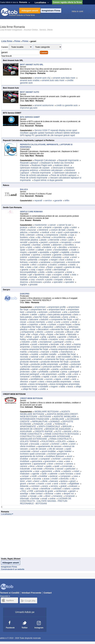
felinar (29, 337)
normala (33, 277)
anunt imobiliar (49, 451)
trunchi (41, 280)
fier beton (60, 334)
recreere (74, 247)
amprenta (32, 312)
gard (37, 337)
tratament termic (29, 387)
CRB (31, 491)
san (40, 227)
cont (49, 484)
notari (76, 471)
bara (76, 314)
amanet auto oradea (30, 80)
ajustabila (44, 252)
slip (39, 237)
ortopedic (26, 245)
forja (43, 334)
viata (74, 275)
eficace (70, 332)
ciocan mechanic (37, 322)
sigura (58, 379)
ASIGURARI (26, 431)
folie (22, 267)
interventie (54, 240)
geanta (25, 270)
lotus (42, 267)
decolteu (63, 247)
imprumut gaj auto (29, 108)
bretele (47, 245)
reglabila (65, 252)
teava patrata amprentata (59, 382)
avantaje (24, 494)
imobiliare (25, 461)
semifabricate (37, 379)
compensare (59, 262)
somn (49, 250)
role (70, 374)
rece (76, 374)
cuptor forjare (65, 324)
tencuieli (24, 444)
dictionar (49, 494)
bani (30, 481)
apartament (25, 464)
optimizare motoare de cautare (35, 168)
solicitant (57, 489)
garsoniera (37, 461)
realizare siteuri (62, 165)
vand (78, 474)
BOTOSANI (45, 416)
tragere (54, 387)
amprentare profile (57, 307)
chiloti (23, 230)
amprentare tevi (39, 309)
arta (65, 312)
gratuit (63, 486)
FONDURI (38, 424)
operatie (58, 227)
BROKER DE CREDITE (31, 429)
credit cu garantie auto (67, 105)
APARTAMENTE (28, 426)
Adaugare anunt (30, 11)
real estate (38, 469)
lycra (22, 247)
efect (34, 265)
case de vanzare (38, 449)
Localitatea (40, 2)
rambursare (61, 491)
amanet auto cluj (42, 78)
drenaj (40, 235)
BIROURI (67, 426)
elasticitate (69, 255)
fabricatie (72, 334)
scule (54, 377)
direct (48, 496)
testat (69, 272)
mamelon (35, 232)
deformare (61, 327)
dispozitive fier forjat (31, 327)
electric (40, 332)
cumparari (45, 459)
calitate (40, 250)
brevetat (46, 257)
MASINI (68, 431)
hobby (23, 339)
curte (58, 322)
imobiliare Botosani (55, 456)
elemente (76, 329)
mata (29, 267)
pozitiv (50, 280)
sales (59, 494)
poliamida (33, 260)
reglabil (55, 252)
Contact (48, 593)
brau (33, 237)
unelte (43, 389)
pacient (44, 242)
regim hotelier (65, 451)
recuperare (66, 242)
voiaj (33, 270)
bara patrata (26, 317)
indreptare (33, 339)
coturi (50, 322)
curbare (52, 324)
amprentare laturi (57, 309)
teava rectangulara (38, 384)
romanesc (58, 496)
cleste (74, 322)
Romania (50, 469)
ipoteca (64, 481)
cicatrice (43, 265)
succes (49, 379)
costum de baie (58, 230)
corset (77, 242)
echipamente (28, 332)
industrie (26, 342)
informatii (24, 498)
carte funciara (67, 474)
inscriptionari (46, 342)
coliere (23, 324)
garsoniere (47, 471)
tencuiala (35, 444)
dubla (50, 272)
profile (62, 374)
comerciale (67, 466)
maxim (41, 484)
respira (23, 252)
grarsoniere (50, 461)
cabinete (53, 474)
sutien (74, 227)
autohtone (75, 312)
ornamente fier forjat (55, 359)
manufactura (67, 352)
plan (34, 372)
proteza (24, 227)
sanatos (34, 262)
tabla (63, 387)
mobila (55, 352)
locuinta (37, 479)
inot (53, 232)
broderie (47, 247)
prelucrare (76, 364)
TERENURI (60, 424)
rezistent (47, 255)
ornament (38, 359)
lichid (49, 270)
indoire (44, 339)
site (41, 496)
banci (37, 481)
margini (54, 260)
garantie (58, 200)
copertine (33, 324)
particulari (71, 469)
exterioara (35, 257)
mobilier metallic (49, 354)
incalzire (54, 339)
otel (43, 357)
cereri (73, 444)
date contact (37, 494)
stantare (24, 379)
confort (31, 250)
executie (60, 332)
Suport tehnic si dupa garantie (48, 180)
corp (33, 280)
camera (70, 464)
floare (50, 267)
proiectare (25, 372)
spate (23, 250)
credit (34, 476)
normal (23, 277)
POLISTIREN (48, 441)
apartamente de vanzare (50, 446)
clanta (77, 324)
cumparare (65, 476)
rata (22, 489)
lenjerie (48, 227)
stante (62, 377)
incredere (66, 277)
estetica (63, 265)
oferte (65, 444)
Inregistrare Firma (51, 11)
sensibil (24, 242)
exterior (24, 257)
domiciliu (64, 479)
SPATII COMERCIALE (49, 426)
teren (51, 464)
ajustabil (33, 252)
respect (55, 277)
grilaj (44, 337)
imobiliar (24, 459)
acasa (46, 479)
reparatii (38, 200)
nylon (30, 247)
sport (60, 232)
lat (63, 344)
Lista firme (7, 41)
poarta (55, 369)
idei (78, 339)
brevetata (57, 257)
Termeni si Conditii (10, 593)
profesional (66, 369)
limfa (22, 235)
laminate (55, 344)
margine (44, 260)
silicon (33, 227)
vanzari (45, 444)
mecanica (34, 352)
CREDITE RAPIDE (44, 431)
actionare (43, 312)
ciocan (23, 322)
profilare (65, 364)
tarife (44, 474)
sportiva (36, 255)
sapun (41, 270)
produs (48, 282)
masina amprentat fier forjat (35, 349)
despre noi (69, 494)
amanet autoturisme (44, 105)
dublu (42, 272)
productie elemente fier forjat (55, 362)
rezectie (25, 265)
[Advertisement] (48, 537)
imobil (55, 479)
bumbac (37, 245)
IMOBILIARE (58, 419)
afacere (25, 314)
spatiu (49, 466)
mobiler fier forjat (68, 354)
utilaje (78, 387)
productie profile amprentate (44, 364)
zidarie (71, 441)
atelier (34, 314)
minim (63, 484)
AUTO (58, 431)
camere (24, 466)
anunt (70, 456)
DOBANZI (55, 421)
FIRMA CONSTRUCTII (61, 439)
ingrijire (23, 284)
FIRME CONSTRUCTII (31, 434)
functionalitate (61, 250)
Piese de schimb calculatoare (34, 175)
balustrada (55, 317)
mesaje (33, 496)
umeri (74, 257)
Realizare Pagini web (42, 165)
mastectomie (41, 225)
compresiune (52, 235)
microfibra (69, 245)
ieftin (67, 200)
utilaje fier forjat (30, 389)
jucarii (34, 344)
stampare (72, 377)
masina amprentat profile (44, 347)
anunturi (67, 459)
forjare (50, 334)
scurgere (57, 275)
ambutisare (56, 312)
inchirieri (55, 444)
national (34, 357)
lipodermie (40, 275)
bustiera (24, 237)
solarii (67, 379)
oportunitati (25, 359)
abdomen (57, 245)
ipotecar (54, 476)
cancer (53, 225)
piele (71, 240)
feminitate (44, 277)
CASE (49, 424)
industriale (25, 469)
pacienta (34, 242)
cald (77, 319)
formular (35, 498)
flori (22, 337)
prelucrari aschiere (52, 367)
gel (31, 275)
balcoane (34, 319)
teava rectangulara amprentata (65, 384)
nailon (38, 247)
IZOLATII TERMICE (29, 441)
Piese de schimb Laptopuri (64, 175)
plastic (44, 240)
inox (62, 339)
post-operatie (71, 232)
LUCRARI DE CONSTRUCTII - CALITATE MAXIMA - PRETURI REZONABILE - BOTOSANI (46, 501)
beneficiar (46, 489)
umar (67, 257)
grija (66, 227)
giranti (23, 484)
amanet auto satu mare (53, 80)
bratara (23, 319)
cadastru (67, 471)
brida (73, 317)
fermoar (47, 237)
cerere (66, 322)
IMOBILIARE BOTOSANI (46, 412)
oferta (76, 357)
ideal (67, 275)
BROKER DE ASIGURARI (58, 429)
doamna (24, 282)
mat (36, 267)
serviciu (54, 486)
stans (42, 382)
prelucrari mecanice (31, 367)
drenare (31, 235)
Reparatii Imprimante (69, 160)
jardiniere (24, 344)
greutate (34, 284)
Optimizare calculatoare (66, 173)
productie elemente (29, 362)
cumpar (25, 476)
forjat (35, 334)
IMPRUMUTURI (40, 421)
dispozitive (48, 327)
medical (45, 232)
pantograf (59, 342)
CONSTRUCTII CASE (31, 436)
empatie (59, 280)
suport (34, 382)
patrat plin (45, 369)
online (53, 498)
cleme (43, 324)
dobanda (24, 486)
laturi (69, 344)
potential (55, 372)
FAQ (24, 491)
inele (35, 342)
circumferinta (59, 237)
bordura (76, 252)
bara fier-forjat (41, 317)
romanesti (25, 377)
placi (66, 367)
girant (73, 481)
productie (72, 359)
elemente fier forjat (60, 329)
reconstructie (74, 262)
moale (73, 250)
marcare (45, 352)
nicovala (24, 357)
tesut (64, 240)
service (48, 200)
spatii (57, 466)
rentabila (36, 377)
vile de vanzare (56, 449)
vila (73, 479)
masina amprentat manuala (64, 349)
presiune (54, 242)
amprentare (40, 307)
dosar (33, 329)
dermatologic (60, 270)
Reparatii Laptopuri (29, 163)
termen (32, 484)
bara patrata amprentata (60, 314)
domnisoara (36, 282)
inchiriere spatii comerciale (33, 454)
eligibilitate (74, 484)
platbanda (25, 369)
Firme (18, 41)
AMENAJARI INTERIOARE (57, 436)
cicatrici (53, 265)
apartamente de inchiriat (32, 456)
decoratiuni (43, 329)
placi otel (75, 367)
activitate (26, 255)
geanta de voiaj (73, 267)
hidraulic (73, 337)
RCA (76, 431)
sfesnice (24, 382)
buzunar (32, 230)
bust (62, 260)
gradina (52, 337)
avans (45, 486)
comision (35, 486)
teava (70, 387)
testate (23, 275)
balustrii (45, 319)
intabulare (25, 474)
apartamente (40, 464)
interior (70, 339)
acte (28, 489)
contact (23, 496)
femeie (69, 280)
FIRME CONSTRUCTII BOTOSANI (62, 434)
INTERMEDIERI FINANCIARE (35, 419)
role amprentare (49, 374)
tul (55, 247)
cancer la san (65, 225)
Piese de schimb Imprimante (34, 178)
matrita (23, 352)
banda (64, 235)
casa (61, 461)
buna (65, 317)
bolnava (24, 262)
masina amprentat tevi (70, 347)
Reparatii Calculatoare (45, 160)
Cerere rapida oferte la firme (67, 2)
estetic (73, 265)
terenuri (59, 464)
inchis (69, 342)
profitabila (44, 372)
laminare (44, 344)
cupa (72, 235)
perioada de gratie (44, 491)
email (45, 498)
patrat (35, 369)
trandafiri (44, 387)
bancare (54, 481)
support (59, 267)
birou (32, 466)
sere (74, 379)
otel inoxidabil (64, 357)
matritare (24, 354)
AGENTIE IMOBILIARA (65, 416)
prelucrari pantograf (29, 374)
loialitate (24, 280)
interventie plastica (29, 240)
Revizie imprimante (42, 173)
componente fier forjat (61, 319)
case (68, 461)
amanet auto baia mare (64, 78)
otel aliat (51, 357)
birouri (36, 451)
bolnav (70, 260)
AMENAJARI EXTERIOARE (33, 439)
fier (29, 334)
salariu (67, 489)
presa (64, 372)
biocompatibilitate (28, 272)
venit (56, 484)
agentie (36, 474)
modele (35, 354)
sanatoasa (45, 262)
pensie (76, 489)
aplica (43, 314)
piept (71, 237)
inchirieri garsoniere (58, 454)
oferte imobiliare (28, 446)
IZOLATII (61, 441)
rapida (46, 377)
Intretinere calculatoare (52, 170)
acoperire (60, 272)
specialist (58, 282)
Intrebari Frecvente (31, 593)
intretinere (43, 230)
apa (49, 275)
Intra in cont (77, 11)
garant (73, 491)
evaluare (73, 486)
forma (23, 260)
